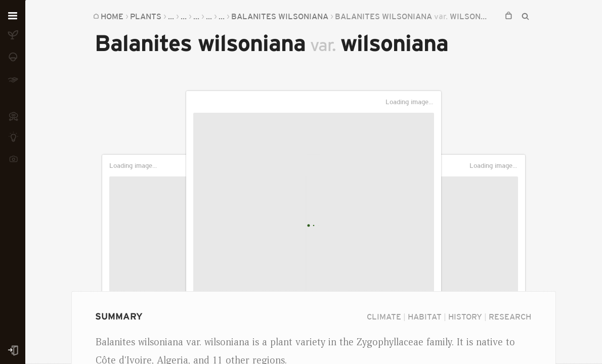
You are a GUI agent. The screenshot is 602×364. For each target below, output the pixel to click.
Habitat (425, 316)
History (465, 316)
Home (112, 16)
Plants (146, 16)
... (171, 16)
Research (510, 316)
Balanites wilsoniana (280, 16)
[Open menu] (13, 16)
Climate (384, 316)
